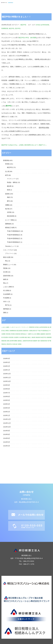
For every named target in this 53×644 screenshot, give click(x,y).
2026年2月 (7, 366)
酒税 (5, 313)
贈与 (8, 201)
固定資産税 (11, 216)
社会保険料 (7, 294)
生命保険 (22, 337)
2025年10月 (7, 381)
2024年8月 (7, 434)
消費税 (7, 205)
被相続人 (20, 341)
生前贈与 (16, 337)
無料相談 (6, 309)
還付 (39, 341)
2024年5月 (7, 442)
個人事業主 (6, 331)
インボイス (12, 327)
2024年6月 (7, 438)
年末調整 (6, 298)
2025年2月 (7, 412)
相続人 (29, 337)
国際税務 (8, 224)
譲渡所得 (26, 341)
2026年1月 (7, 370)
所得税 (7, 164)
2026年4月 (7, 359)
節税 (8, 341)
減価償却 (43, 334)
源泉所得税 (7, 276)
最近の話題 (7, 257)
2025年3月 (7, 408)
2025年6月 (7, 397)
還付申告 (18, 28)
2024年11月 (7, 423)
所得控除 (8, 334)
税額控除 (4, 341)
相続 (8, 197)
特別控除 (11, 337)
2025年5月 (7, 400)
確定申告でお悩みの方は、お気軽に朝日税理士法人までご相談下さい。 (25, 145)
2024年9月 (7, 431)
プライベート (9, 253)
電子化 (7, 305)
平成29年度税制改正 (14, 238)
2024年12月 (7, 419)
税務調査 (49, 337)
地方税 (7, 209)
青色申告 (9, 344)
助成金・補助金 (12, 182)
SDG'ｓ (6, 302)
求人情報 (6, 291)
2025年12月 (7, 374)
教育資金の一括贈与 (26, 334)
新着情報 (6, 160)
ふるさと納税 (8, 287)
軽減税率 (35, 341)
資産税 (7, 194)
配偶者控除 (44, 341)
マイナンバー (11, 179)
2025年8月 (7, 389)
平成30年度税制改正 (14, 242)
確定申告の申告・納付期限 (27, 38)
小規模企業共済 (33, 331)
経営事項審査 (13, 341)
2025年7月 (7, 393)
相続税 (33, 337)
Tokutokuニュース (11, 246)
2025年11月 (7, 378)
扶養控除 (18, 334)
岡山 (7, 261)
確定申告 (23, 25)
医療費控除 (5, 28)
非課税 (20, 344)
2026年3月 (7, 362)
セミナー (19, 327)
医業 (8, 190)
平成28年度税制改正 (14, 235)
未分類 (5, 272)
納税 (5, 279)
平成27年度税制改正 (14, 231)
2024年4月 (7, 446)
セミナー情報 (9, 220)
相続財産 (38, 337)
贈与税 (30, 341)
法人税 (7, 171)
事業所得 (32, 327)
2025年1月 (7, 415)
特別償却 (6, 337)
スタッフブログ (8, 250)
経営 (7, 175)
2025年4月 (7, 404)
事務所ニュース (8, 265)
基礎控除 (26, 331)
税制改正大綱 (9, 228)
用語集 (5, 268)
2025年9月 (7, 385)
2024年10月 (7, 427)
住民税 (9, 212)
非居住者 (15, 344)
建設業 (9, 186)
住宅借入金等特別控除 (42, 25)
